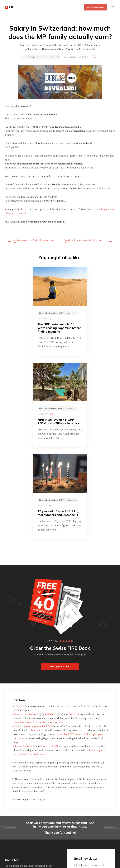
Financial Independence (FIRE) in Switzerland (40, 57)
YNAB (18, 706)
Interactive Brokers (26, 714)
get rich (65, 706)
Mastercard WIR (49, 746)
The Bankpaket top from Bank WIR (34, 726)
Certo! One (28, 746)
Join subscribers (95, 7)
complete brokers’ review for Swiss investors (39, 722)
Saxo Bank (74, 714)
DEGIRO (50, 714)
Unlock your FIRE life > (60, 666)
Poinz (18, 746)
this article (35, 730)
